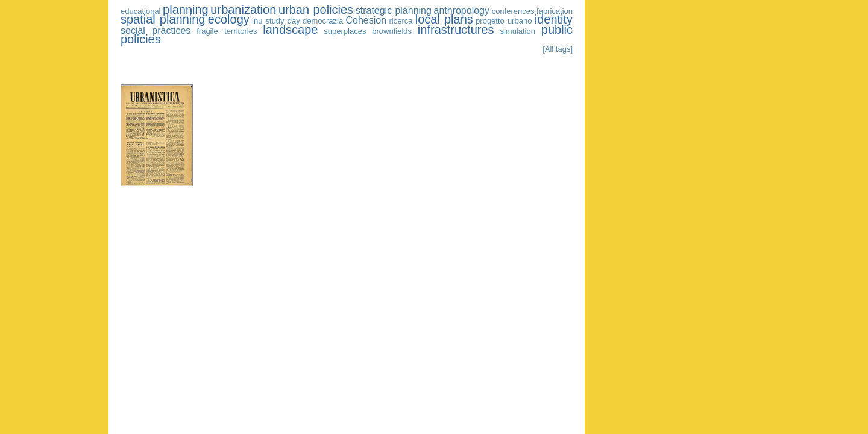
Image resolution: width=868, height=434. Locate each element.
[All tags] (558, 49)
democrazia (323, 21)
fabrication (555, 11)
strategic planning (394, 11)
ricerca (401, 21)
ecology (229, 19)
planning (186, 10)
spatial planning (163, 19)
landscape (290, 30)
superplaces (345, 31)
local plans (444, 19)
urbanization (243, 10)
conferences (513, 11)
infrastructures (456, 30)
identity (554, 19)
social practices (156, 30)
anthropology (462, 11)
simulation (517, 31)
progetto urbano (504, 21)
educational (141, 11)
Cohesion (366, 20)
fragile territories (227, 31)
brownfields (392, 31)
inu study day (276, 21)
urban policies (316, 10)
